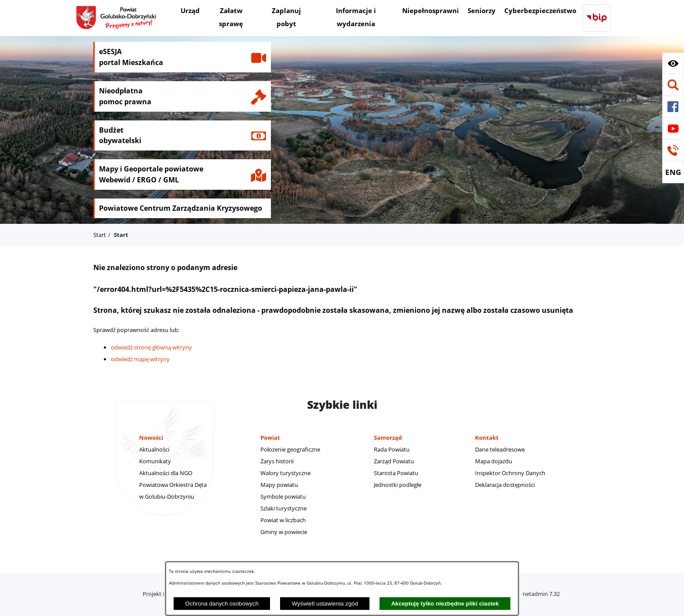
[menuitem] (190, 12)
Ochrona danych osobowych (222, 604)
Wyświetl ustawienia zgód (325, 604)
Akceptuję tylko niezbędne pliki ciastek (445, 604)
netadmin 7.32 (541, 594)
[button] (673, 63)
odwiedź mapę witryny (140, 359)
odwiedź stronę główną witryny (151, 347)
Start (100, 235)
